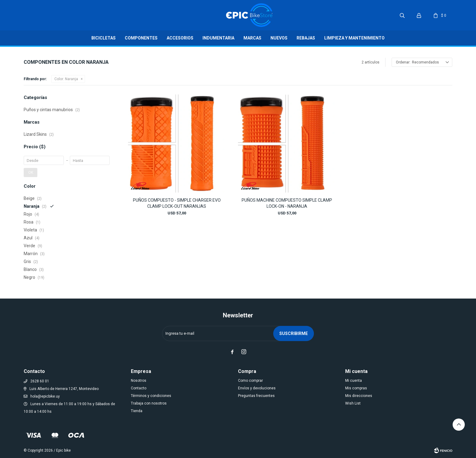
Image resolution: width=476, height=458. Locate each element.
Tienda (137, 411)
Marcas (252, 38)
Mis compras (356, 388)
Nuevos (279, 38)
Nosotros (139, 381)
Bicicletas (104, 38)
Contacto (139, 388)
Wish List (353, 403)
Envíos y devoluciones (257, 388)
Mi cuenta (354, 381)
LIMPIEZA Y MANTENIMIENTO (354, 38)
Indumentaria (218, 38)
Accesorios (180, 38)
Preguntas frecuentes (256, 396)
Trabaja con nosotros (149, 403)
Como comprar (250, 381)
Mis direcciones (359, 396)
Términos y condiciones (151, 396)
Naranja (66, 79)
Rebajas (306, 38)
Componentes (141, 38)
